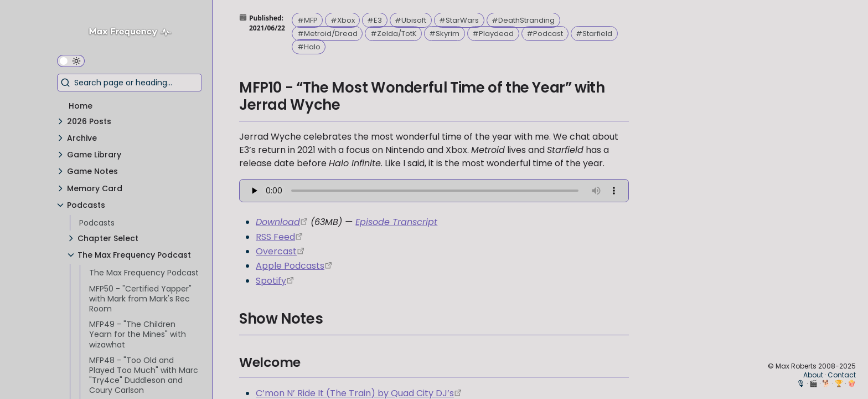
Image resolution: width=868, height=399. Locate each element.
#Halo (309, 47)
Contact (842, 375)
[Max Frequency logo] (135, 34)
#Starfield (594, 34)
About (813, 375)
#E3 (374, 20)
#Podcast (545, 34)
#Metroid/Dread (327, 34)
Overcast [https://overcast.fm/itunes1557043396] (276, 251)
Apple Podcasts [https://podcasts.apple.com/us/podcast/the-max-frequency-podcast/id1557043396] (290, 266)
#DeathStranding (523, 20)
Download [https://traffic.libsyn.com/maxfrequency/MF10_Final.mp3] (278, 222)
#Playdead (493, 34)
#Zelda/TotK (394, 34)
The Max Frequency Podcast (144, 273)
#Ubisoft (410, 20)
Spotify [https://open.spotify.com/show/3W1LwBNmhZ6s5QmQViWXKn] (271, 281)
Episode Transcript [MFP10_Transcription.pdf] (396, 222)
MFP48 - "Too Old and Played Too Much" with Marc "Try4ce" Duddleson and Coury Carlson (144, 375)
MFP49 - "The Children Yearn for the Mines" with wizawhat (138, 334)
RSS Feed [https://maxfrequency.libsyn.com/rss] (275, 237)
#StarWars (459, 20)
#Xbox (343, 20)
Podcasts (97, 223)
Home (81, 106)
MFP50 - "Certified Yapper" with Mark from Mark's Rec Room (140, 299)
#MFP (308, 20)
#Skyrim (444, 34)
